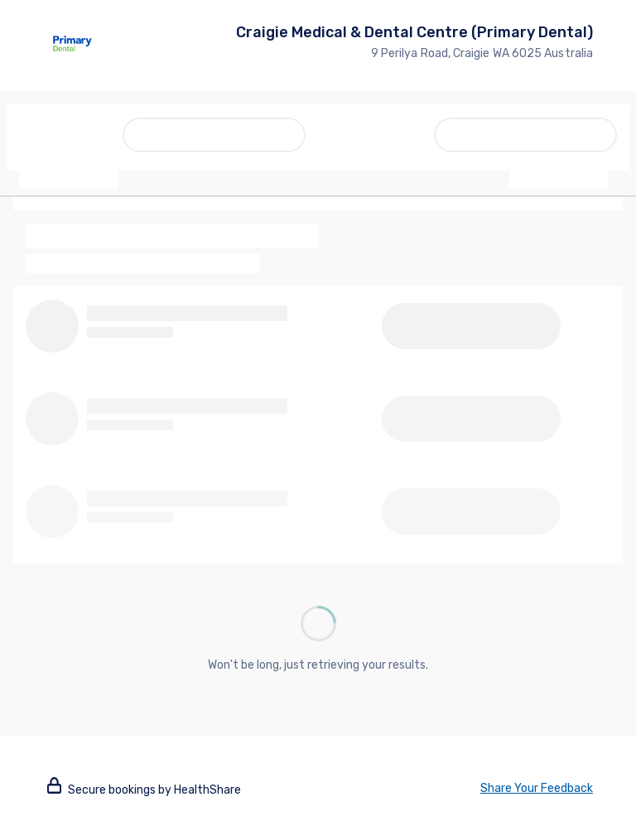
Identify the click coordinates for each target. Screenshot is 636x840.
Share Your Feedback (537, 788)
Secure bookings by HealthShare (144, 790)
